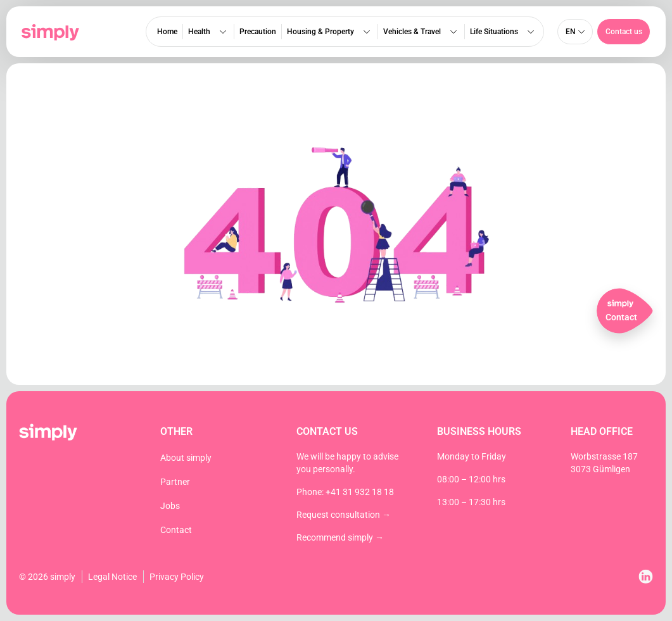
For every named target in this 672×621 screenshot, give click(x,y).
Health (208, 32)
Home (167, 32)
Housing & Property (330, 32)
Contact (176, 530)
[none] (575, 32)
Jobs (170, 506)
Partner (175, 482)
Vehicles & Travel (421, 32)
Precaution (258, 32)
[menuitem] (575, 32)
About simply (186, 458)
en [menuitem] (570, 32)
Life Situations (503, 32)
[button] (624, 32)
